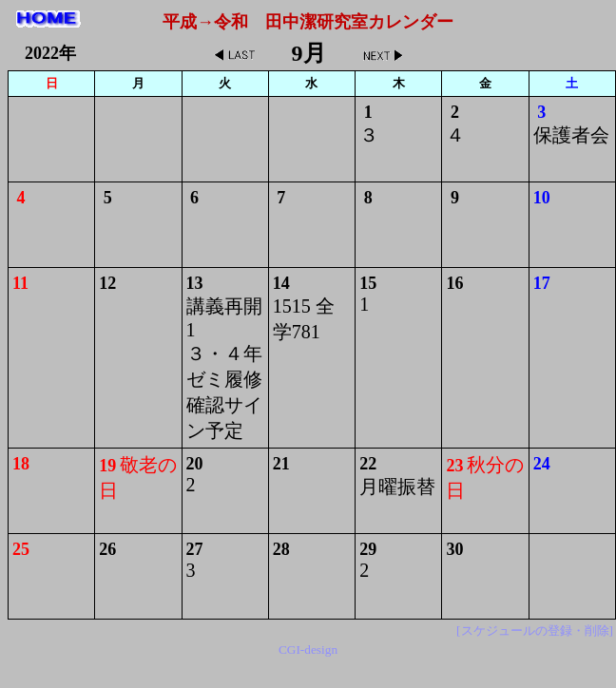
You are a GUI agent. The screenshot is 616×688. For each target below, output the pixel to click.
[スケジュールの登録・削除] (535, 631)
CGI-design (308, 650)
